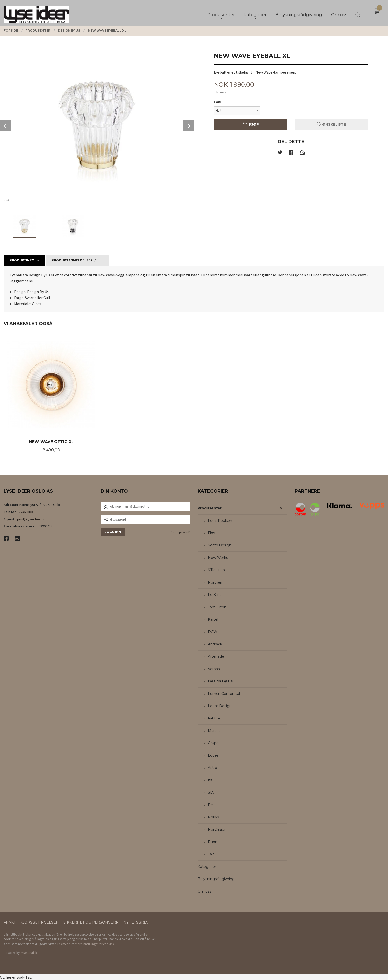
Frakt (10, 922)
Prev (5, 126)
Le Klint (214, 595)
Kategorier (207, 867)
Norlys (213, 817)
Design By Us (220, 681)
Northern (216, 582)
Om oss (204, 891)
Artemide (216, 656)
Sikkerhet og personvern (91, 922)
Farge (219, 102)
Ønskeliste (331, 124)
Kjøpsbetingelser (39, 922)
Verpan (214, 669)
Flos (211, 533)
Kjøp (251, 124)
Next (189, 126)
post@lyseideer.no (31, 519)
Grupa (213, 743)
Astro (212, 768)
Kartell (213, 619)
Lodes (213, 755)
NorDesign (217, 829)
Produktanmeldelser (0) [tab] (75, 260)
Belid (212, 805)
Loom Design (220, 706)
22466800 (26, 512)
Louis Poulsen (220, 521)
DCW (213, 632)
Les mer (62, 944)
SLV (211, 792)
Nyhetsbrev (136, 922)
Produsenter (210, 508)
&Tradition (216, 570)
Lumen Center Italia (225, 694)
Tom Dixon (217, 607)
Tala (211, 854)
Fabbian (215, 718)
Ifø (210, 780)
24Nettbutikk (29, 953)
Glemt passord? (181, 532)
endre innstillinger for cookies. (94, 944)
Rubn (213, 842)
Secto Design (220, 545)
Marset (214, 731)
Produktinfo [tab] (22, 260)
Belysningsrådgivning (216, 879)
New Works (218, 558)
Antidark (215, 644)
